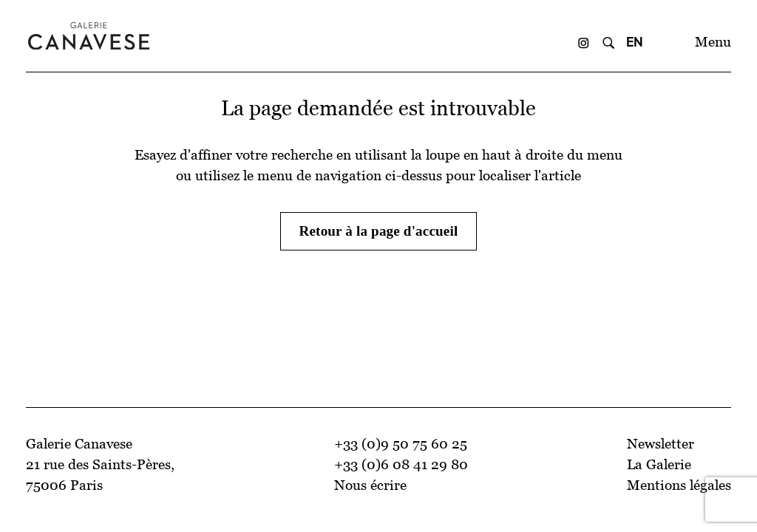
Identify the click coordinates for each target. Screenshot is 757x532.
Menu (713, 42)
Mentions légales (679, 485)
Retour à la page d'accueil (379, 231)
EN (635, 42)
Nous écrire (370, 485)
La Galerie (659, 464)
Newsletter (661, 444)
